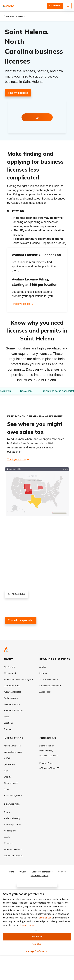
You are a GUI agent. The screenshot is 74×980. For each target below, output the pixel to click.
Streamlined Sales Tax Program (18, 679)
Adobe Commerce (12, 746)
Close (37, 930)
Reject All (37, 944)
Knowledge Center (12, 824)
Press (6, 717)
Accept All (37, 936)
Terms (11, 872)
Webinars (8, 843)
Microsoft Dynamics (13, 752)
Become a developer (14, 710)
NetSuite (8, 758)
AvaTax (43, 667)
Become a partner (12, 704)
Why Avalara (9, 667)
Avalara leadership (12, 692)
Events (7, 837)
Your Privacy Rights (40, 875)
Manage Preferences (37, 951)
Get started (55, 6)
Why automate (10, 673)
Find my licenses (18, 93)
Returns (43, 673)
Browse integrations (13, 795)
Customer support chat (17, 630)
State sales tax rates (13, 856)
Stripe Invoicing (11, 783)
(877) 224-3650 (16, 594)
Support (8, 812)
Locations (8, 723)
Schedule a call (13, 603)
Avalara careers (11, 698)
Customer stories (12, 686)
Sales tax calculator (13, 849)
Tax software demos (49, 679)
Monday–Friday (47, 763)
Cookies (62, 872)
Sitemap (8, 729)
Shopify (7, 777)
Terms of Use (44, 918)
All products (45, 692)
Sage (6, 771)
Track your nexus (17, 460)
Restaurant (26, 391)
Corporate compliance (42, 872)
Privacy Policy (27, 925)
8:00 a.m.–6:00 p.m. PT (49, 756)
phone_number (47, 746)
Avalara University (12, 818)
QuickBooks (9, 764)
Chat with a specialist (21, 620)
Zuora (6, 789)
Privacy (23, 872)
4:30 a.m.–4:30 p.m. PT (49, 768)
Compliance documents (50, 686)
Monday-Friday (46, 751)
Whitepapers (10, 831)
